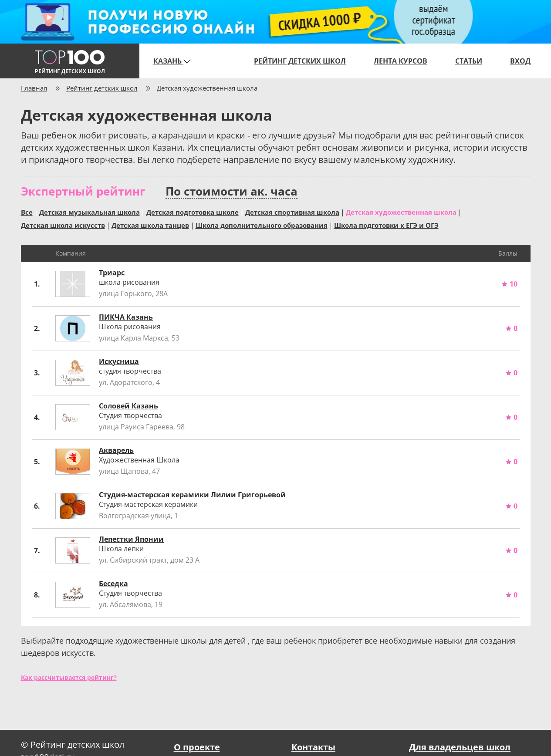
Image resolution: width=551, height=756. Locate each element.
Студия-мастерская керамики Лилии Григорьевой (192, 495)
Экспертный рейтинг (83, 191)
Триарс (112, 273)
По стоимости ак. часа (232, 191)
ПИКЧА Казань (126, 317)
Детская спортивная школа (292, 212)
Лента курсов (401, 61)
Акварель (116, 450)
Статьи (469, 61)
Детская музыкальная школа (90, 212)
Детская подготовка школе (193, 212)
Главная (34, 88)
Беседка (113, 584)
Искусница (119, 361)
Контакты (313, 747)
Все (27, 212)
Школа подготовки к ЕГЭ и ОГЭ (386, 225)
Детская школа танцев (150, 225)
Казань (172, 61)
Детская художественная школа (401, 212)
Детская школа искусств (63, 225)
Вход (520, 61)
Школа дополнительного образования (262, 225)
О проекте (197, 747)
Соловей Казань (128, 406)
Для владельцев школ (460, 747)
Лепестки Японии (131, 539)
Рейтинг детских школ (300, 61)
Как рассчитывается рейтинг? (69, 677)
